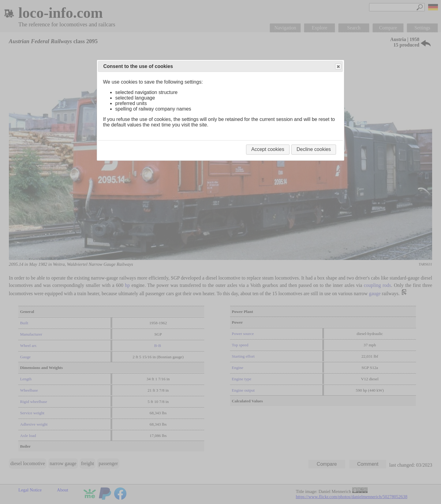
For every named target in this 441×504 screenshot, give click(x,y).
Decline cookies (314, 149)
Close (338, 67)
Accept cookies (268, 149)
